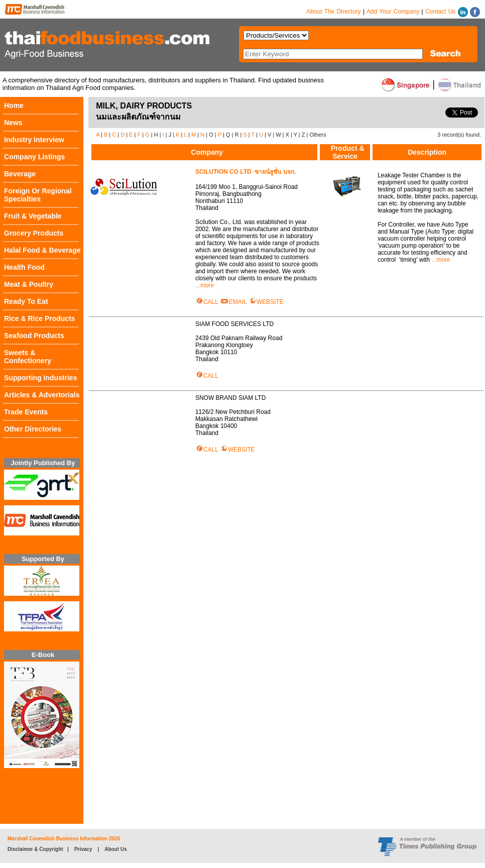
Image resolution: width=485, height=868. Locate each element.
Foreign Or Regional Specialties (38, 195)
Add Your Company (393, 12)
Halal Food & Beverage (42, 250)
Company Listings (34, 157)
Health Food (24, 267)
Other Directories (33, 429)
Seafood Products (34, 336)
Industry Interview (34, 140)
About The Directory (334, 12)
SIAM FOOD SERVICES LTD (236, 324)
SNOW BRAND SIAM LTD (232, 398)
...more (205, 285)
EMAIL (233, 302)
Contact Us (440, 12)
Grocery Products (34, 233)
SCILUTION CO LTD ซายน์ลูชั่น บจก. (246, 172)
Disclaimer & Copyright (35, 849)
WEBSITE (266, 302)
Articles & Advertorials (42, 395)
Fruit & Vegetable (33, 216)
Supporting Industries (40, 378)
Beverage (20, 174)
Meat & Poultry (29, 284)
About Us (115, 849)
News (13, 123)
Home (14, 105)
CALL (207, 302)
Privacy (83, 849)
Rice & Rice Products (40, 318)
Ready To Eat (26, 301)
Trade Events (26, 412)
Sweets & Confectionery (28, 357)
